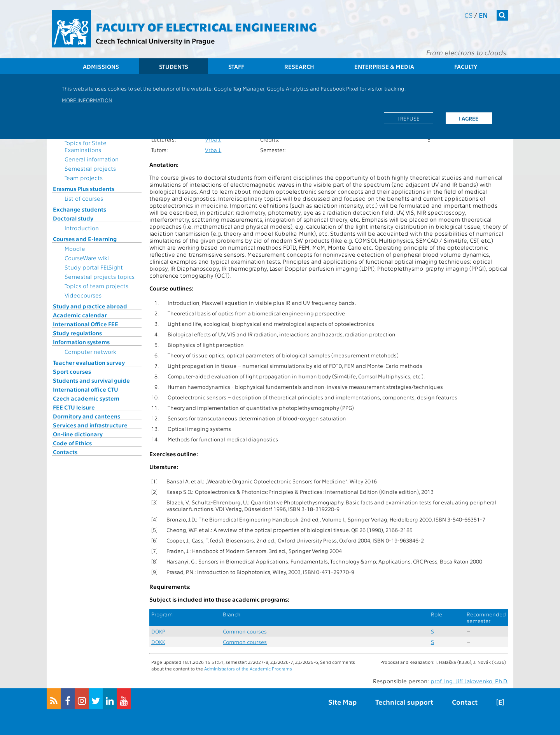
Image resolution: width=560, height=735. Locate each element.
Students (174, 66)
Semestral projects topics (100, 276)
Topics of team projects (96, 286)
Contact (465, 702)
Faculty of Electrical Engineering (206, 26)
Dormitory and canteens (87, 416)
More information (87, 100)
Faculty (466, 66)
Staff (236, 66)
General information (92, 159)
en (483, 15)
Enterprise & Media (384, 66)
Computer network (90, 352)
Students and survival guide (91, 380)
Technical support (404, 702)
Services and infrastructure (90, 425)
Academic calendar (80, 315)
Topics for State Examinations (86, 146)
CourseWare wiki (87, 258)
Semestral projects (90, 168)
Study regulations (77, 333)
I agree (469, 118)
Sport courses (72, 371)
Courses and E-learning (85, 239)
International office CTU (86, 389)
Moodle (75, 248)
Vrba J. (213, 139)
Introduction (82, 228)
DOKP (158, 631)
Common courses (245, 631)
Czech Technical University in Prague (155, 41)
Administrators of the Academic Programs (248, 668)
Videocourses (83, 295)
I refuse (409, 118)
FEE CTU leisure (74, 407)
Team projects (84, 178)
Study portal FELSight (94, 267)
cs (468, 15)
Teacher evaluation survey (89, 362)
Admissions (101, 66)
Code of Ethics (72, 443)
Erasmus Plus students (84, 189)
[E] (500, 702)
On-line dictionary (78, 434)
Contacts (65, 452)
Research (299, 66)
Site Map (342, 702)
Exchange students (80, 209)
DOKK (158, 642)
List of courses (84, 198)
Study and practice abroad (90, 306)
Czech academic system (86, 398)
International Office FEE (86, 324)
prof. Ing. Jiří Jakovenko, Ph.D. (469, 681)
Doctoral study (73, 218)
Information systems (81, 342)
